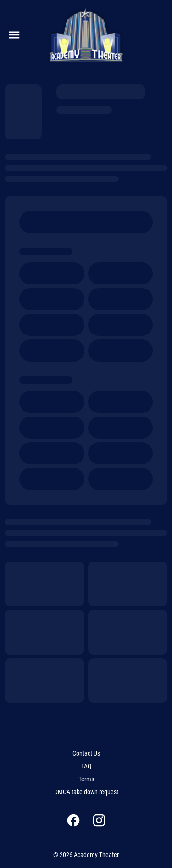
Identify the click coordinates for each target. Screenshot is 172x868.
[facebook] (73, 820)
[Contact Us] (86, 753)
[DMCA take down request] (86, 792)
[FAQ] (86, 766)
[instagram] (99, 820)
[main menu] (14, 35)
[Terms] (86, 779)
